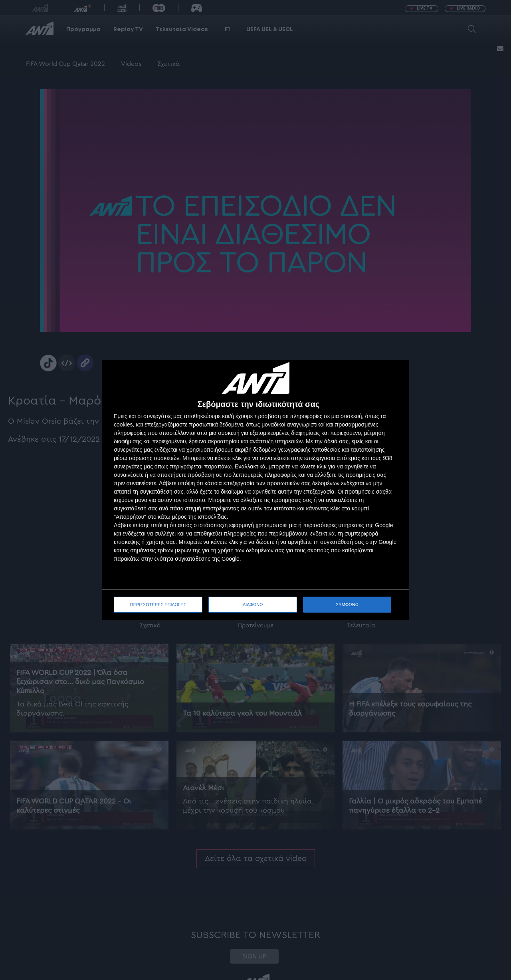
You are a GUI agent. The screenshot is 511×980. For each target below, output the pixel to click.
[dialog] (255, 490)
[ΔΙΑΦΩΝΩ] (395, 375)
